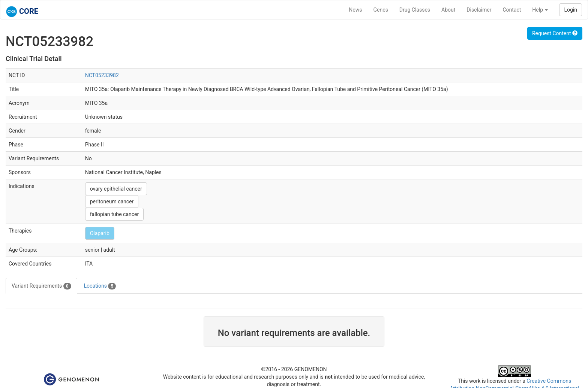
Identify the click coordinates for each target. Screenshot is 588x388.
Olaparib (100, 233)
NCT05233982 (102, 75)
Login (571, 10)
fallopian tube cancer (115, 214)
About (448, 10)
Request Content (555, 33)
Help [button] (540, 10)
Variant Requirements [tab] (41, 286)
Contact (512, 10)
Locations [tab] (100, 286)
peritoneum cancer (112, 201)
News (355, 10)
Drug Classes (415, 10)
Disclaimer (479, 10)
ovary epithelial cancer (116, 189)
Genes (381, 10)
